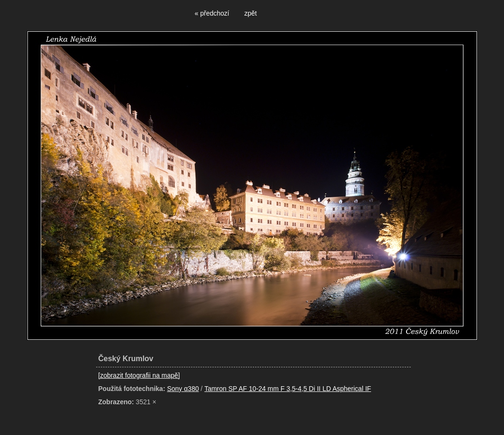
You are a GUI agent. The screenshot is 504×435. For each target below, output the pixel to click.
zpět (250, 13)
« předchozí (212, 13)
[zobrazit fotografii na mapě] (139, 375)
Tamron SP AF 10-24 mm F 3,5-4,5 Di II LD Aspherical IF (288, 389)
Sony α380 (183, 389)
